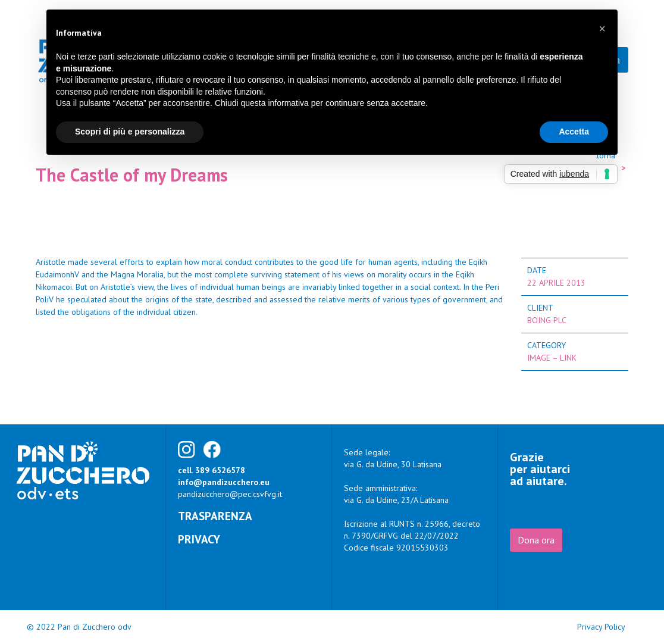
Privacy (199, 539)
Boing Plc (547, 320)
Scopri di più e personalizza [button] (130, 132)
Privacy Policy (601, 627)
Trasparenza (215, 516)
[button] (602, 29)
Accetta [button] (574, 132)
